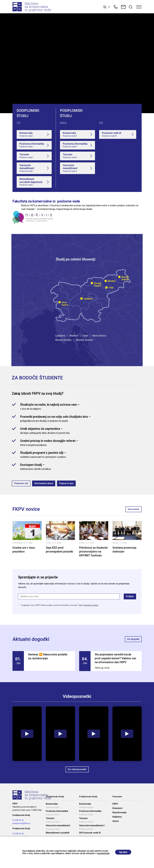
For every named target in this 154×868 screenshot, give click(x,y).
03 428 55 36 (18, 834)
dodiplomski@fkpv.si (21, 823)
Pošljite (130, 596)
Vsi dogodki (133, 639)
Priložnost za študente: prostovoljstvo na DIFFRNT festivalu (94, 552)
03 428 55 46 (18, 820)
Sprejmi (123, 852)
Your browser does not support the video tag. (77, 63)
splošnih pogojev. (91, 605)
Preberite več (21, 483)
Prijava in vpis (66, 483)
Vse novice (134, 509)
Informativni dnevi (44, 483)
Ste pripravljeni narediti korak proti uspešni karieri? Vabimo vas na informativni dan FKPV (115, 658)
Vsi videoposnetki (77, 769)
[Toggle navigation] (139, 7)
